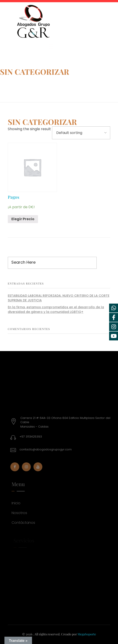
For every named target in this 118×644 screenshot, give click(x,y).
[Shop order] (81, 133)
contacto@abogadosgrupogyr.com (47, 449)
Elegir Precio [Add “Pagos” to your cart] (23, 219)
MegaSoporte (87, 634)
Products (26, 83)
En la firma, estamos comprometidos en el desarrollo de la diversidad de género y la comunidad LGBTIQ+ (56, 309)
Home (7, 83)
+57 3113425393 (32, 437)
